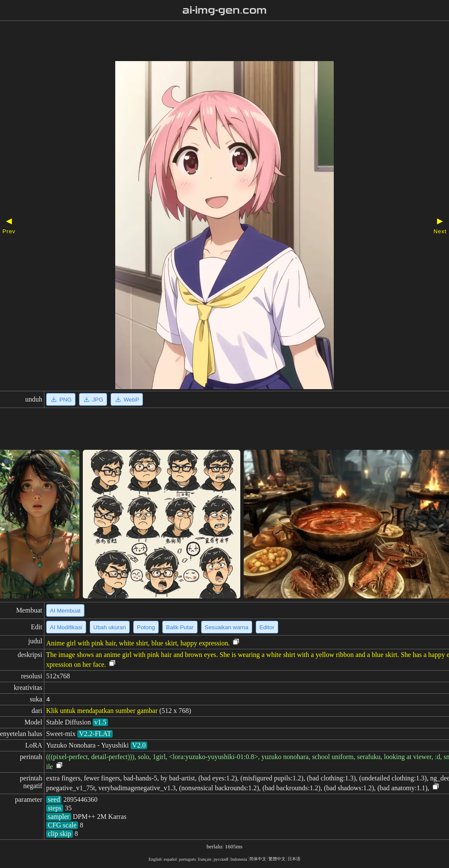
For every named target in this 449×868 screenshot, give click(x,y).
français (205, 859)
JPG (93, 399)
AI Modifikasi (66, 627)
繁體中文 (277, 859)
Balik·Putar (180, 627)
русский (221, 859)
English (155, 859)
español (171, 859)
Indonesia (239, 859)
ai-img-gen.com (225, 10)
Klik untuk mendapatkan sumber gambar (102, 711)
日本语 (294, 859)
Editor (267, 627)
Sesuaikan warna (227, 627)
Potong (146, 627)
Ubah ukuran (110, 627)
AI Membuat (65, 611)
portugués (187, 859)
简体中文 (258, 859)
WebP (127, 399)
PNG (61, 399)
